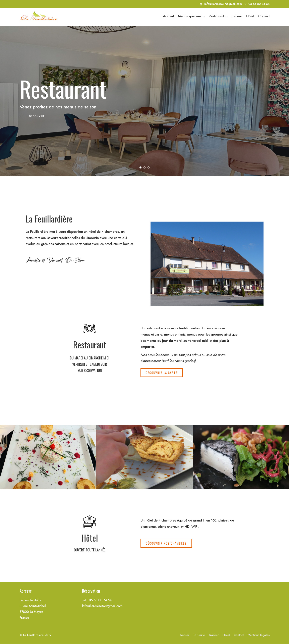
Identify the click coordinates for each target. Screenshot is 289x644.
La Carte (199, 635)
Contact (264, 16)
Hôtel (250, 16)
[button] (162, 373)
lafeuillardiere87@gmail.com (223, 4)
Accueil (168, 16)
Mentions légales (259, 635)
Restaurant (216, 16)
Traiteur (237, 16)
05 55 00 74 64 (257, 4)
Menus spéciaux (190, 16)
